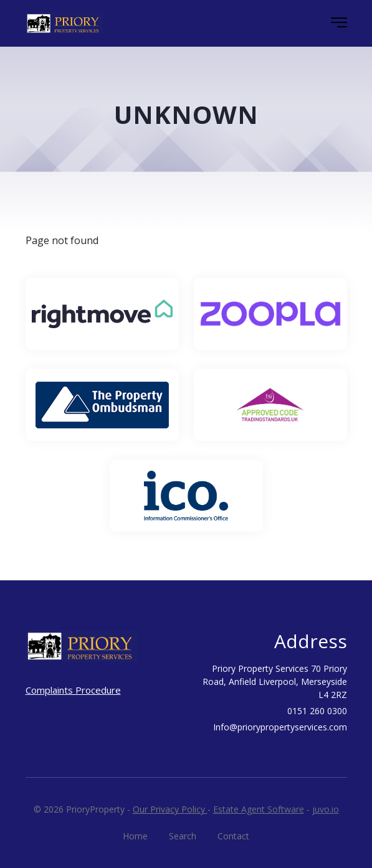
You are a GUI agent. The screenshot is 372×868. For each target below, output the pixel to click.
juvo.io (326, 809)
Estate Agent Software (259, 809)
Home (135, 836)
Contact (233, 836)
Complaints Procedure (73, 690)
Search (183, 836)
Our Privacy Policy (170, 809)
